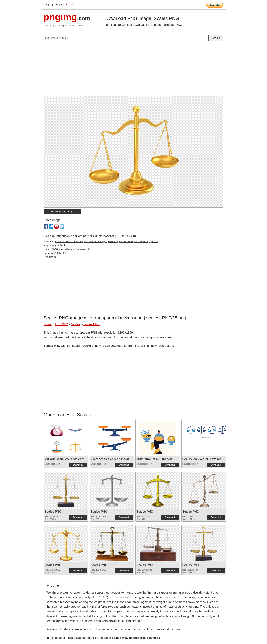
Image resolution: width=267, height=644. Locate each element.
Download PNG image (62, 212)
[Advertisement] (133, 70)
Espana (70, 5)
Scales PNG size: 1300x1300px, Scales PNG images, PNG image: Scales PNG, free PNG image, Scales (106, 242)
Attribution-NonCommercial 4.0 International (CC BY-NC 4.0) (96, 236)
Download (78, 465)
